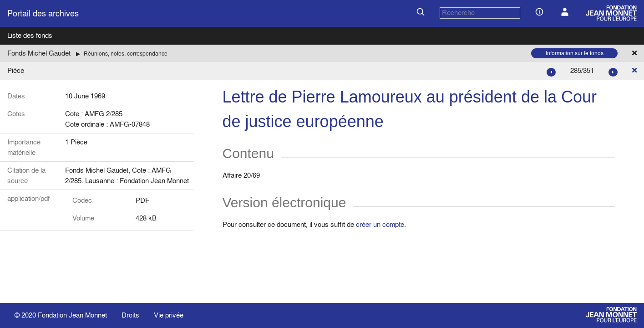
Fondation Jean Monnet (72, 315)
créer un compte (380, 224)
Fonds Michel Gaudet (39, 53)
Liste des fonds (30, 35)
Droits (130, 315)
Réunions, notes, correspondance (126, 54)
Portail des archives (43, 13)
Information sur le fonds (575, 53)
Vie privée (169, 315)
